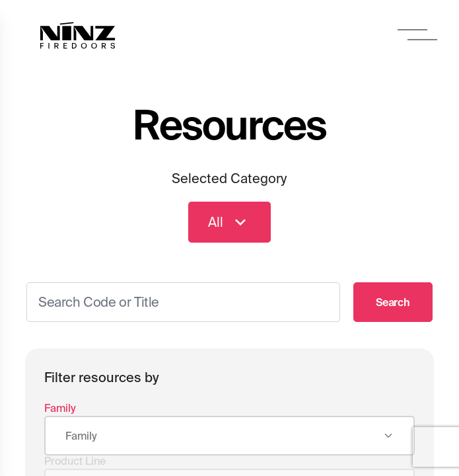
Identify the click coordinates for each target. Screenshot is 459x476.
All (229, 222)
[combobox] (230, 436)
